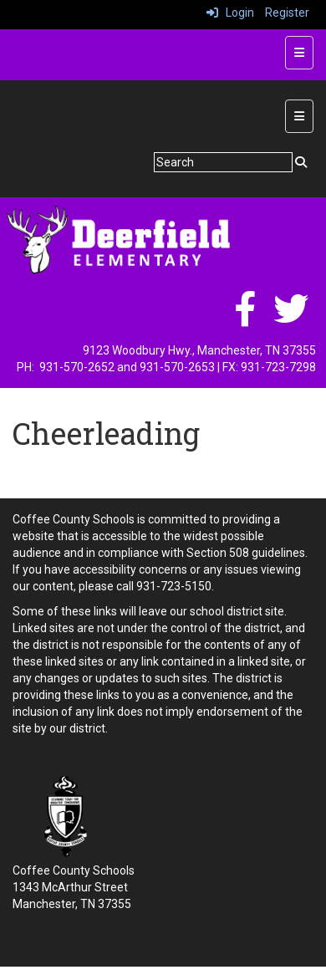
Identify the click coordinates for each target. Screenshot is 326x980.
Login (230, 13)
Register (287, 13)
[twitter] (291, 318)
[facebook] (245, 318)
